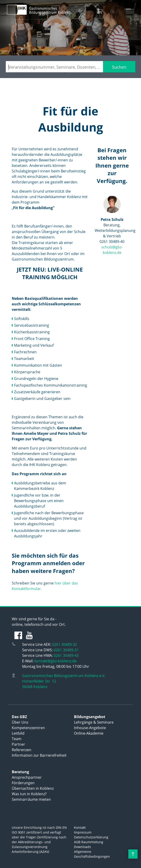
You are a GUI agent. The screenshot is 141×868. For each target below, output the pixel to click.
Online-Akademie (89, 733)
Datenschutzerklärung (91, 837)
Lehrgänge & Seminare (94, 722)
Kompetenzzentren (28, 728)
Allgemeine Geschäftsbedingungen (92, 854)
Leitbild (18, 733)
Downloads (82, 847)
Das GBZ (19, 717)
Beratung (20, 772)
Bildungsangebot (90, 717)
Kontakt (80, 827)
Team (17, 739)
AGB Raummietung (89, 842)
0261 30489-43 (66, 655)
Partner (18, 744)
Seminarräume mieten (31, 799)
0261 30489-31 (66, 650)
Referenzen (22, 750)
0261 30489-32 (65, 644)
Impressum (83, 832)
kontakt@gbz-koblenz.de (55, 661)
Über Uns (20, 722)
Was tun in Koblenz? (29, 794)
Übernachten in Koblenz (33, 788)
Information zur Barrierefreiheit (39, 755)
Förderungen (23, 783)
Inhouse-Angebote (90, 728)
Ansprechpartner (27, 777)
